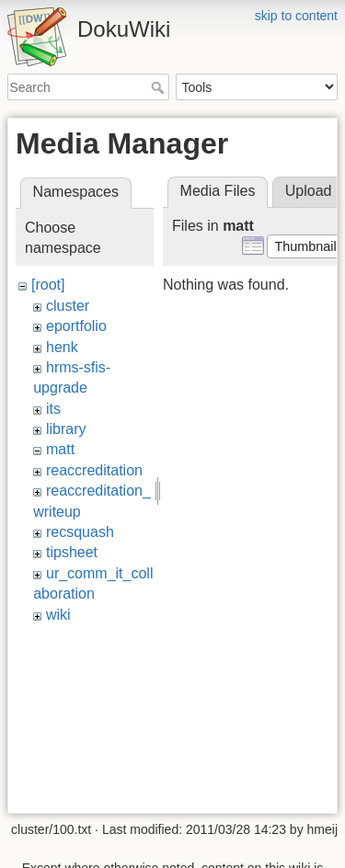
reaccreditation (94, 470)
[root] (48, 285)
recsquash (80, 532)
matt (60, 449)
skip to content (296, 16)
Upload (309, 191)
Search (160, 87)
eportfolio (76, 326)
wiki (58, 615)
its (53, 409)
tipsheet (72, 552)
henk (62, 347)
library (66, 429)
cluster (68, 306)
